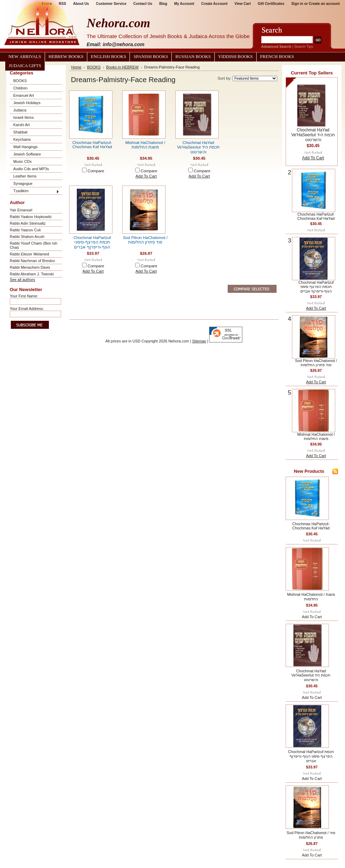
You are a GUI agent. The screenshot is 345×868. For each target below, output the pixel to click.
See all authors (23, 280)
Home (76, 67)
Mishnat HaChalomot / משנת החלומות (145, 145)
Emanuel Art (24, 95)
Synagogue (23, 183)
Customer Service (111, 4)
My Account (184, 4)
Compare (96, 171)
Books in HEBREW (122, 67)
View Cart (243, 4)
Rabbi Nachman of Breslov (32, 261)
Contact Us (143, 4)
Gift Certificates (271, 4)
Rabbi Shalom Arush (27, 237)
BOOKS (20, 81)
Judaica (20, 110)
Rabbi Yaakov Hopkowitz (31, 217)
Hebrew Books (66, 57)
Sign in (297, 4)
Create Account (214, 4)
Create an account (324, 4)
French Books (277, 57)
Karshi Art (21, 125)
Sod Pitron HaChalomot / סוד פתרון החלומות (145, 240)
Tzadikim (21, 191)
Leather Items (25, 176)
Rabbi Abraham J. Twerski (32, 274)
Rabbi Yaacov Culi (25, 230)
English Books (108, 57)
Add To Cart (146, 176)
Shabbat (20, 132)
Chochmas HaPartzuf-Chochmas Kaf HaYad (92, 145)
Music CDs (23, 161)
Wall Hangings (25, 147)
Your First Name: (24, 296)
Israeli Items (24, 117)
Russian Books (193, 57)
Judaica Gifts (25, 66)
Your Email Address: (27, 309)
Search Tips (303, 47)
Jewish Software (27, 154)
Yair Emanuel (21, 210)
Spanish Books (151, 57)
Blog (163, 4)
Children (20, 88)
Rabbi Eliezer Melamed (29, 254)
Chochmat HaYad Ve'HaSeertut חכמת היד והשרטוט (198, 147)
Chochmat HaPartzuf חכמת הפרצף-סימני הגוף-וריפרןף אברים (92, 242)
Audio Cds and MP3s (31, 169)
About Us (81, 4)
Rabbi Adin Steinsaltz (28, 223)
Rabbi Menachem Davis (30, 267)
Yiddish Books (236, 57)
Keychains (22, 139)
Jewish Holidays (27, 103)
